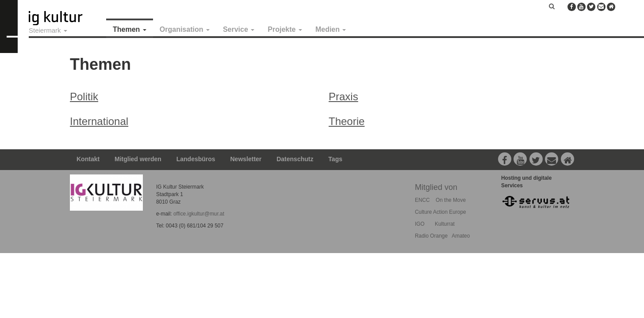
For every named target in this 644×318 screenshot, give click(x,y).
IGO (420, 224)
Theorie (347, 121)
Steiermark (48, 30)
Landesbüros (196, 159)
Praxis (343, 97)
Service (239, 29)
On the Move (451, 200)
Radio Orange (431, 236)
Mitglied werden (138, 159)
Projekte (285, 29)
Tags (335, 159)
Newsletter (246, 159)
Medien (331, 29)
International (99, 121)
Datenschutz (295, 159)
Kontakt (88, 159)
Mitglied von (436, 187)
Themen (130, 29)
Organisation (185, 29)
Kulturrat (445, 224)
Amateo (461, 236)
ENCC (422, 200)
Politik (84, 97)
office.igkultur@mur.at (199, 214)
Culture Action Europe (441, 212)
